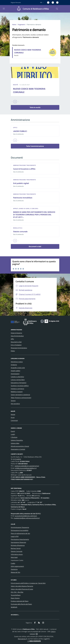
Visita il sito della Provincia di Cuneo (22, 589)
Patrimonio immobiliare (23, 198)
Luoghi (13, 434)
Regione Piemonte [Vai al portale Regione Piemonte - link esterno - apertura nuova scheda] (16, 2)
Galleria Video (15, 443)
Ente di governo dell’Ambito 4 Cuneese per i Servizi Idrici (28, 583)
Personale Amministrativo (19, 348)
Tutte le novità (35, 107)
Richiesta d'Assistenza (18, 545)
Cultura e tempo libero (18, 380)
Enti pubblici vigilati (21, 183)
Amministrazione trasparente (25, 165)
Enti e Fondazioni (16, 345)
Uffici (15, 128)
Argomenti (22, 24)
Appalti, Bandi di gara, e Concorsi (26, 208)
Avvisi (13, 417)
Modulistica (18, 228)
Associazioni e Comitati (18, 449)
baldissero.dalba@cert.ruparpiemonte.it (27, 466)
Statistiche (14, 569)
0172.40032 (17, 459)
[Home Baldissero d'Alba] (32, 9)
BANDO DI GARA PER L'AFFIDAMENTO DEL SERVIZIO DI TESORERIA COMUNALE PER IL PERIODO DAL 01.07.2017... (34, 215)
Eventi (13, 431)
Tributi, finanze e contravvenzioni (21, 398)
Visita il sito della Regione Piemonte (22, 586)
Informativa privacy (17, 554)
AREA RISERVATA (34, 641)
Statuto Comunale (17, 551)
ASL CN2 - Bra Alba (17, 592)
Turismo (13, 401)
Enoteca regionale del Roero (20, 601)
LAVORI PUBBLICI (20, 131)
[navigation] (4, 9)
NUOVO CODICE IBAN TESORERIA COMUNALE (28, 51)
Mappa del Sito (15, 572)
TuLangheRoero (16, 595)
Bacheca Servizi (16, 548)
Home (14, 24)
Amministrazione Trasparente (20, 527)
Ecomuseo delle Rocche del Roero (21, 604)
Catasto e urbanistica (17, 377)
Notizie (13, 414)
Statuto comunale (20, 231)
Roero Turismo (15, 598)
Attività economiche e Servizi (20, 446)
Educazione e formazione (19, 383)
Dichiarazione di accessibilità (20, 530)
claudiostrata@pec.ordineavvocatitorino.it (27, 518)
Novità (16, 85)
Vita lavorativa (15, 404)
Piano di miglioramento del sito (20, 533)
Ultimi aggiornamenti (17, 566)
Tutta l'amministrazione (35, 146)
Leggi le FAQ (15, 536)
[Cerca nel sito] (57, 9)
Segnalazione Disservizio (18, 542)
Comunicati (14, 420)
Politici (13, 351)
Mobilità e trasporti (17, 392)
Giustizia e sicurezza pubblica (20, 386)
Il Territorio (14, 437)
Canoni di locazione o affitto (24, 169)
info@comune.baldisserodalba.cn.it (26, 468)
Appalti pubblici (16, 371)
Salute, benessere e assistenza (20, 395)
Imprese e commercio (17, 389)
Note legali (14, 557)
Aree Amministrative (17, 336)
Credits (13, 563)
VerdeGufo (14, 607)
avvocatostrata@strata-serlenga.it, (26, 516)
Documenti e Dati (16, 342)
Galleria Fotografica (17, 440)
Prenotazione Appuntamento (20, 539)
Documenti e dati (35, 246)
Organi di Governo (16, 333)
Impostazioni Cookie (17, 560)
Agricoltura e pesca (17, 362)
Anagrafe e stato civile (18, 368)
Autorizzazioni (15, 374)
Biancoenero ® (23, 639)
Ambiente (14, 365)
